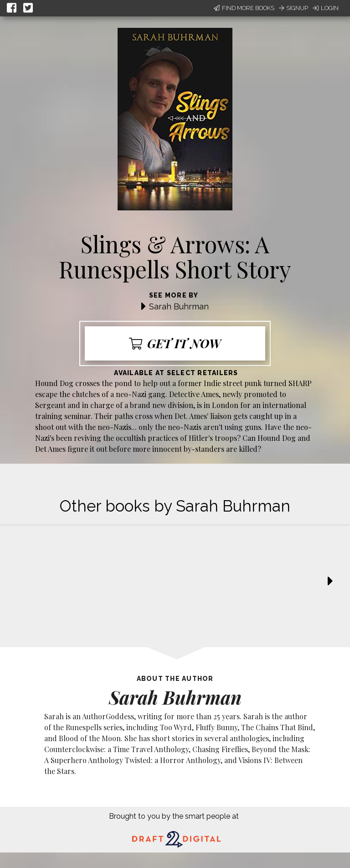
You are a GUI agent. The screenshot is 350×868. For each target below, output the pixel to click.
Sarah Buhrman (179, 306)
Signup (293, 8)
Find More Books (244, 8)
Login (326, 8)
